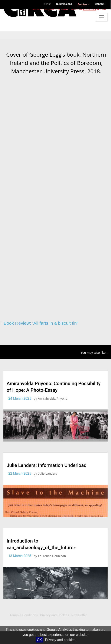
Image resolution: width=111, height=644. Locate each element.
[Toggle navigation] (102, 17)
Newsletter (79, 615)
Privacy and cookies (60, 640)
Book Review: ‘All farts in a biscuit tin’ (41, 323)
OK (39, 640)
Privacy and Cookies (55, 615)
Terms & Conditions (24, 615)
